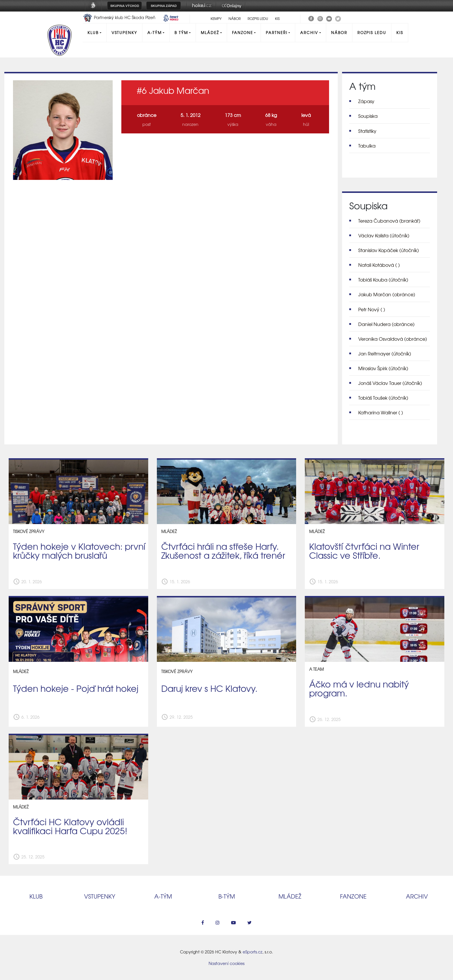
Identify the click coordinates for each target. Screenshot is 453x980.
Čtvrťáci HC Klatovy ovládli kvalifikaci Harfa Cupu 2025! (70, 826)
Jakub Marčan (387, 294)
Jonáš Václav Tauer (390, 383)
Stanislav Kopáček (389, 250)
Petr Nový (372, 309)
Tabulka (367, 146)
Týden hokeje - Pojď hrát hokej (76, 688)
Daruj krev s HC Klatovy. (209, 688)
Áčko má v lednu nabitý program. (359, 688)
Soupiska (368, 116)
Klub (93, 32)
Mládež (210, 32)
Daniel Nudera (386, 324)
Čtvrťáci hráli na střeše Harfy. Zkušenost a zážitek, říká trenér (223, 550)
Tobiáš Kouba (383, 280)
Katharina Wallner (381, 412)
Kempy (216, 18)
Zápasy (366, 101)
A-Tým (155, 32)
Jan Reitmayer (385, 353)
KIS (277, 18)
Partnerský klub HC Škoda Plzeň (120, 17)
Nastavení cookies (226, 963)
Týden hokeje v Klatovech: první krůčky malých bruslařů (79, 550)
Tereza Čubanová (389, 221)
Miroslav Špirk (383, 368)
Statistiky (367, 131)
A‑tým (163, 896)
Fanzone (243, 32)
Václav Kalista (384, 235)
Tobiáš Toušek (383, 398)
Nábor (235, 18)
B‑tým (227, 896)
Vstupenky (124, 32)
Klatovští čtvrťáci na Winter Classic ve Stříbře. (364, 550)
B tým (181, 32)
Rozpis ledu (258, 18)
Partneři (277, 32)
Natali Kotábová (379, 265)
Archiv (309, 32)
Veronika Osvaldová (393, 339)
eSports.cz (253, 952)
